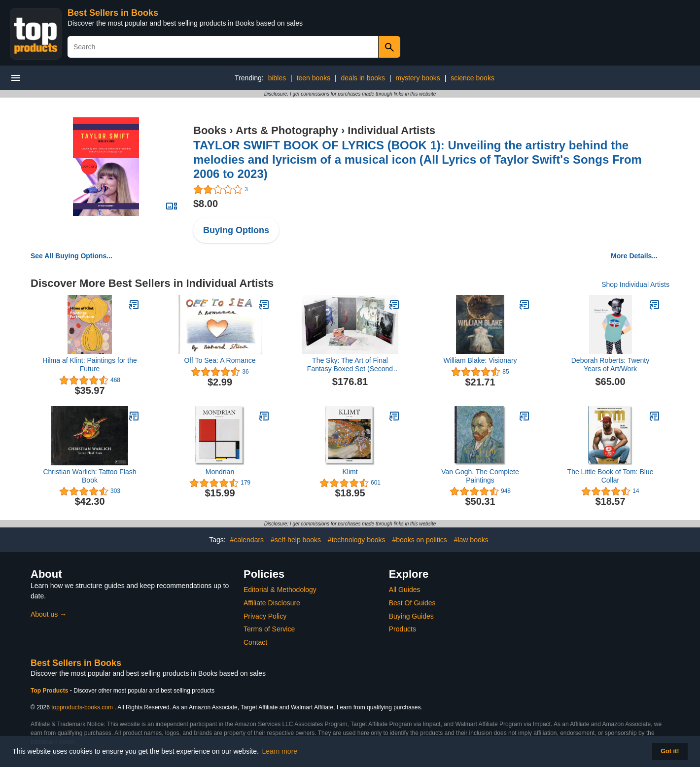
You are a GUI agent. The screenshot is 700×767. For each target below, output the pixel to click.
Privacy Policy (265, 616)
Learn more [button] (280, 751)
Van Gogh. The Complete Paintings (480, 476)
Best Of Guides (412, 603)
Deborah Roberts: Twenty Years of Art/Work (611, 365)
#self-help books (296, 540)
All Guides (405, 590)
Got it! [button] (670, 751)
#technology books (357, 540)
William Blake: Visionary (480, 360)
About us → (49, 614)
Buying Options (236, 230)
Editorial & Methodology (280, 590)
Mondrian (220, 472)
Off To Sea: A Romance (220, 360)
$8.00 (206, 204)
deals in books (363, 78)
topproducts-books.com (82, 707)
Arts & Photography (287, 130)
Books (210, 130)
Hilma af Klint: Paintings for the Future (89, 365)
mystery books (418, 78)
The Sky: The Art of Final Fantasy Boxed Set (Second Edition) (350, 365)
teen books (314, 78)
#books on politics (420, 540)
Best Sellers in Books (113, 13)
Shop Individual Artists (635, 284)
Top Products (50, 691)
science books (472, 78)
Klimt (350, 472)
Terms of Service (269, 629)
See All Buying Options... (71, 256)
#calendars (247, 540)
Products (402, 629)
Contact (255, 642)
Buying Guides (411, 616)
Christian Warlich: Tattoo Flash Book (89, 476)
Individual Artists (391, 130)
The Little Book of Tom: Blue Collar (611, 476)
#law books (471, 540)
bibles (277, 78)
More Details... (634, 256)
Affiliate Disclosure (272, 603)
